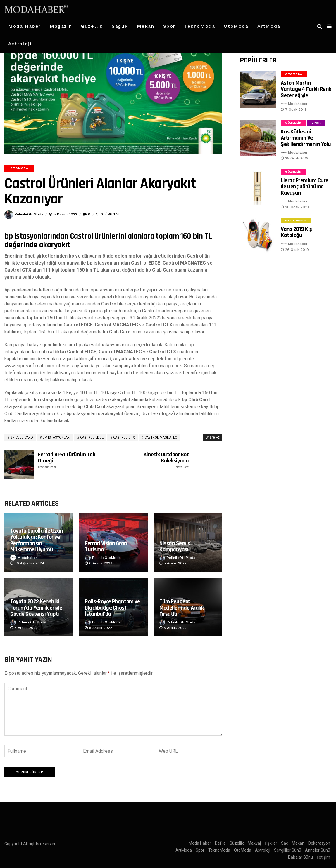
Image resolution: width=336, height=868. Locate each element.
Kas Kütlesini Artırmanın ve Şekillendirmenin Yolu (306, 138)
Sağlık (120, 26)
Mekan (146, 26)
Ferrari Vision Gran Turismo (106, 546)
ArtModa (269, 26)
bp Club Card (22, 438)
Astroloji (20, 44)
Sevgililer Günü (288, 849)
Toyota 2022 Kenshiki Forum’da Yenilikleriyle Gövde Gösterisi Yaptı (36, 608)
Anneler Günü (318, 849)
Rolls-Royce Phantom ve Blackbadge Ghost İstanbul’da (112, 608)
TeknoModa (200, 26)
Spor (169, 26)
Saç (285, 842)
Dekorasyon (319, 842)
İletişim (323, 856)
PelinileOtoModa (29, 214)
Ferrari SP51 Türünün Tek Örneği (71, 460)
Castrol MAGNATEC (161, 438)
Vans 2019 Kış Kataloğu (296, 232)
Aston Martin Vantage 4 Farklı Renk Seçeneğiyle (306, 89)
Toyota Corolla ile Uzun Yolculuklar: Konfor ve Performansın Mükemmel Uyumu (37, 540)
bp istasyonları (57, 438)
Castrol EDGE (92, 438)
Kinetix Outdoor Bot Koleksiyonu (155, 460)
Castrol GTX (124, 438)
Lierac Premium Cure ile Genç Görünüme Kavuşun (305, 187)
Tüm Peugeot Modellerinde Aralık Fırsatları (182, 608)
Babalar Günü (300, 856)
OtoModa (236, 26)
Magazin (61, 26)
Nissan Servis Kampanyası (175, 546)
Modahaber (27, 558)
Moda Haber (25, 26)
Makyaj (254, 842)
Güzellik (92, 26)
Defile (220, 842)
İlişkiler (271, 842)
